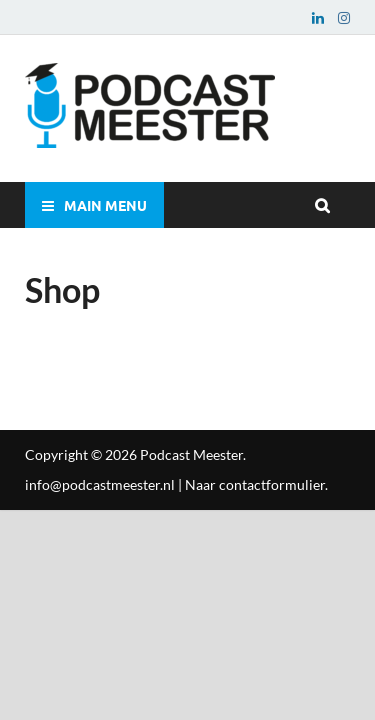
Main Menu (105, 205)
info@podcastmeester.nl (100, 484)
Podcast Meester (191, 454)
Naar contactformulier (255, 484)
